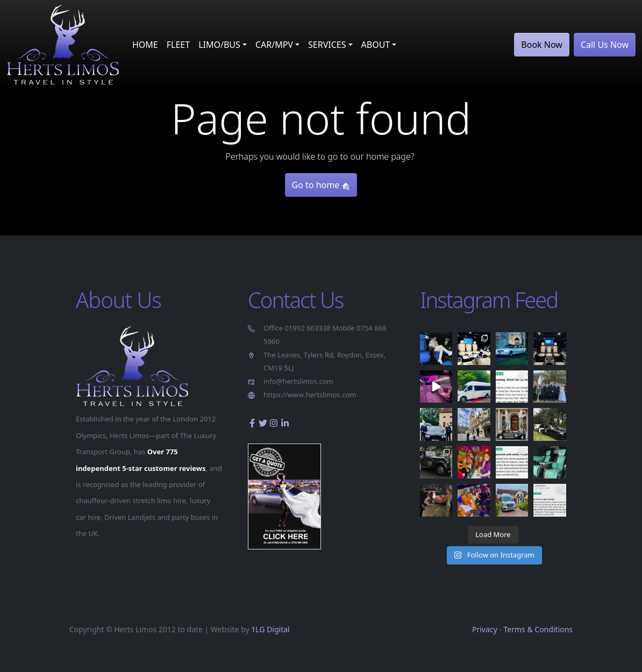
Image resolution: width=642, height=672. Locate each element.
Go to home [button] (321, 185)
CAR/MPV (274, 45)
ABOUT (376, 45)
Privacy (485, 629)
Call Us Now (605, 45)
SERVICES (327, 45)
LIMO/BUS (219, 45)
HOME (145, 45)
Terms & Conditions (538, 629)
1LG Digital (270, 629)
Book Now (542, 45)
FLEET (178, 45)
